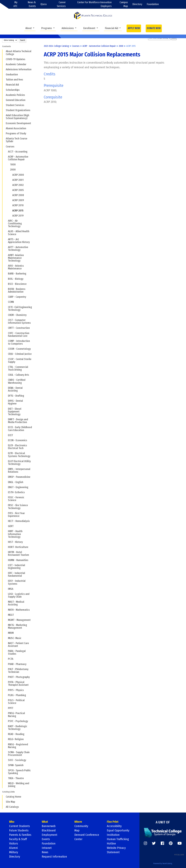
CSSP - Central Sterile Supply (20, 361)
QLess (44, 4)
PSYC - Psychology (18, 721)
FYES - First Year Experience (16, 515)
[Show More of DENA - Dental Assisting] (6, 388)
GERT (11, 526)
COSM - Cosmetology (19, 349)
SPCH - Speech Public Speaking (19, 772)
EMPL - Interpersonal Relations (19, 471)
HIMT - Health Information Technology (15, 534)
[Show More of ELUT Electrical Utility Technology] (6, 461)
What (45, 822)
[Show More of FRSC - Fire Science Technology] (6, 505)
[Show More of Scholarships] (4, 90)
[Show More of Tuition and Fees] (4, 80)
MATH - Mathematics (19, 610)
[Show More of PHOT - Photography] (6, 677)
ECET (10, 435)
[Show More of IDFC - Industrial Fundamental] (6, 573)
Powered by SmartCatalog (163, 863)
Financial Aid (112, 28)
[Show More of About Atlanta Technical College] (4, 51)
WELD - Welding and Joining (19, 785)
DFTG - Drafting (16, 396)
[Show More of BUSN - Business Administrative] (6, 289)
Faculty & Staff (18, 839)
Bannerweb (49, 826)
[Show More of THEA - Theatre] (6, 778)
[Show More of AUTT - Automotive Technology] (6, 247)
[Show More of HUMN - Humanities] (6, 560)
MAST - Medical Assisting (16, 603)
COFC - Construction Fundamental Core (19, 335)
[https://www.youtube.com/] (180, 843)
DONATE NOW (154, 28)
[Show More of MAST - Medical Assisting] (6, 602)
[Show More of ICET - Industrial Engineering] (6, 565)
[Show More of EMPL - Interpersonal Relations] (6, 469)
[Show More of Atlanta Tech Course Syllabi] (4, 139)
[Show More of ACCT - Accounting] (6, 152)
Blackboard (49, 830)
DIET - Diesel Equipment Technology (15, 412)
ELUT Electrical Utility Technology (19, 463)
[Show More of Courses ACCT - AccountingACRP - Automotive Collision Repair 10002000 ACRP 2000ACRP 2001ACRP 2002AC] (4, 146)
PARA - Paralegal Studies (17, 652)
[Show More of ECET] (6, 435)
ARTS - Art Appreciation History (19, 241)
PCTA (11, 659)
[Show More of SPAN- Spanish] (6, 765)
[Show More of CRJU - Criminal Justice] (6, 354)
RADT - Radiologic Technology (18, 728)
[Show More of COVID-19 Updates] (4, 59)
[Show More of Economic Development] (4, 123)
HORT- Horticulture (18, 547)
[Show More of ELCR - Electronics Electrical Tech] (6, 445)
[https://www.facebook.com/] (162, 843)
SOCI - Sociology (17, 760)
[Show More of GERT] (6, 526)
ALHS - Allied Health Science (19, 233)
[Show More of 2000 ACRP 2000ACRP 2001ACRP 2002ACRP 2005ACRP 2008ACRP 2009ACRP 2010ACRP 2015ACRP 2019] (8, 170)
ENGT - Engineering (18, 487)
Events (46, 839)
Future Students (19, 830)
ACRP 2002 (18, 185)
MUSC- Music (15, 638)
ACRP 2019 (18, 216)
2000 (13, 170)
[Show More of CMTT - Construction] (6, 328)
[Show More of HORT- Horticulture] (6, 547)
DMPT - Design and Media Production (18, 421)
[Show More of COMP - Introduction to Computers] (6, 341)
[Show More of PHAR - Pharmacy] (6, 664)
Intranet (47, 848)
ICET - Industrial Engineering (17, 567)
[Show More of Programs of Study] (4, 133)
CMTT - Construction (19, 328)
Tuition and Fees (14, 80)
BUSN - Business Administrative (17, 290)
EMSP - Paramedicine (19, 477)
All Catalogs (12, 807)
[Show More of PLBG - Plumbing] (6, 695)
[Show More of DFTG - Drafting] (6, 396)
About (29, 28)
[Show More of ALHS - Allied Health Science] (6, 231)
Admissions (68, 28)
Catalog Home (13, 797)
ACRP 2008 (18, 195)
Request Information (54, 857)
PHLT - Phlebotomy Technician (18, 671)
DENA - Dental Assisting (15, 389)
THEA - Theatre (16, 778)
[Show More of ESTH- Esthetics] (6, 492)
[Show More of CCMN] (6, 302)
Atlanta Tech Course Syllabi (17, 140)
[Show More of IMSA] (6, 589)
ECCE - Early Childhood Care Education (20, 429)
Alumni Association (16, 128)
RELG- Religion (16, 739)
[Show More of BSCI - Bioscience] (6, 284)
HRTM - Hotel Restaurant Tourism (18, 554)
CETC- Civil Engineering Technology (20, 309)
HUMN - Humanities (18, 560)
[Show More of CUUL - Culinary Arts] (6, 375)
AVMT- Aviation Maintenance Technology (16, 258)
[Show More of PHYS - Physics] (6, 690)
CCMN (11, 302)
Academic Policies (15, 95)
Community (81, 826)
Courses (10, 147)
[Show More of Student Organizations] (4, 110)
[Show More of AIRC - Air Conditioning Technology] (6, 221)
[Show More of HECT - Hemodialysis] (6, 521)
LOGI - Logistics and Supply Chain (19, 595)
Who (12, 822)
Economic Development (18, 123)
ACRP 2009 (18, 200)
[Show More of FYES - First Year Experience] (6, 513)
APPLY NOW (134, 28)
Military (14, 852)
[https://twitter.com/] (154, 843)
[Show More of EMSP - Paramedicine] (6, 477)
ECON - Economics (18, 440)
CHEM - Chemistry (17, 315)
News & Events (32, 4)
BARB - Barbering (17, 274)
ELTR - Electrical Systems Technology (19, 455)
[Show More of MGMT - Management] (6, 620)
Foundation (153, 4)
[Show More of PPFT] (6, 708)
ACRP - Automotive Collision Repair (18, 158)
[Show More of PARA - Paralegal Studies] (6, 651)
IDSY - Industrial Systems (17, 582)
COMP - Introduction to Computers (19, 342)
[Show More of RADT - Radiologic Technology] (6, 726)
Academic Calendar (16, 64)
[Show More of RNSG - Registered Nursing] (6, 744)
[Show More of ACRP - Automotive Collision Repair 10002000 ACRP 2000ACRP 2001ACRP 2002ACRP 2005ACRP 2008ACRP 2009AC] (6, 157)
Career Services (61, 4)
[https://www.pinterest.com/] (171, 843)
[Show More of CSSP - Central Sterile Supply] (6, 359)
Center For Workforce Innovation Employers (94, 4)
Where (78, 822)
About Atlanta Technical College (19, 53)
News (45, 852)
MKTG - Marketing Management (17, 626)
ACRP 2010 (18, 205)
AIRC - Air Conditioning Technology (15, 224)
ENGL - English (16, 482)
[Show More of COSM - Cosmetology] (6, 349)
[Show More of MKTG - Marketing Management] (6, 625)
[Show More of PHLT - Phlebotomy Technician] (6, 669)
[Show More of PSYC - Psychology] (6, 721)
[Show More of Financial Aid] (4, 85)
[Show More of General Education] (4, 100)
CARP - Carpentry (17, 297)
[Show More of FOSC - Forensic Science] (6, 497)
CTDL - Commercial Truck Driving (18, 368)
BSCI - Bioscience (17, 284)
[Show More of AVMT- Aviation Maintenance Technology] (6, 255)
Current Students (19, 826)
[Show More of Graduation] (4, 74)
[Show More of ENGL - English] (6, 482)
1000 (13, 165)
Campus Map (124, 4)
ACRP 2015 (18, 211)
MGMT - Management (19, 620)
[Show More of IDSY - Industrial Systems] (6, 581)
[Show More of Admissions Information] (4, 69)
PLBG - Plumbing (17, 695)
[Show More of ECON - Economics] (6, 440)
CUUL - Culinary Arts (18, 375)
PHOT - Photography (19, 677)
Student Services (15, 105)
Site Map (10, 802)
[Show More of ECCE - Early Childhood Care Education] (6, 427)
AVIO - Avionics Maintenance (16, 267)
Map (77, 830)
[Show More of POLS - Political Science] (6, 700)
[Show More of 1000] (8, 165)
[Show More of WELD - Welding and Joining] (6, 783)
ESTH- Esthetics (16, 492)
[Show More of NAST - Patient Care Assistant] (6, 643)
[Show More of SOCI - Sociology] (6, 760)
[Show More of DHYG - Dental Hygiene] (6, 401)
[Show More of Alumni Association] (4, 128)
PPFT (11, 708)
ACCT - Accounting (18, 152)
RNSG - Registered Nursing (18, 746)
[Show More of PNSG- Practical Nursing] (6, 713)
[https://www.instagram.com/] (145, 843)
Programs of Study (16, 134)
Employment (50, 835)
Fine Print (113, 822)
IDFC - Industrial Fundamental (17, 575)
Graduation (12, 75)
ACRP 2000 (18, 175)
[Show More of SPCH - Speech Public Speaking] (6, 770)
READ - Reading (16, 734)
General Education (16, 100)
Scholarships (13, 90)
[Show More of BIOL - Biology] (6, 279)
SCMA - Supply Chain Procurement (19, 754)
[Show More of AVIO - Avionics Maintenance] (6, 266)
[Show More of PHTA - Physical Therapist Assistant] (6, 682)
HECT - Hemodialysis (19, 521)
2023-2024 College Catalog (56, 46)
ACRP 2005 (18, 190)
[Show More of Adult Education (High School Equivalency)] (4, 115)
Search (23, 40)
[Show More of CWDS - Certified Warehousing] (6, 380)
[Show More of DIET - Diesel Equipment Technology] (6, 409)
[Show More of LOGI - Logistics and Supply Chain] (6, 594)
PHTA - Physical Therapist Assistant (18, 684)
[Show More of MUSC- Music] (6, 638)
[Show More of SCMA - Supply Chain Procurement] (6, 752)
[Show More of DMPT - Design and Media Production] (6, 419)
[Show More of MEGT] (6, 615)
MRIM (11, 633)
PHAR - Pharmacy (17, 664)
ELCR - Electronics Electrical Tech (17, 447)
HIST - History (15, 542)
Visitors (14, 843)
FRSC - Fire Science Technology (18, 507)
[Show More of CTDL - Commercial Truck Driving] (6, 367)
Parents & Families (20, 835)
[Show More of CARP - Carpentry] (6, 297)
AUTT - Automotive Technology (18, 249)
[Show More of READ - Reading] (6, 734)
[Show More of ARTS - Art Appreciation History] (6, 239)
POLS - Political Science (16, 702)
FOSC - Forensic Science (16, 499)
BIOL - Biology (16, 279)
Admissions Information (19, 69)
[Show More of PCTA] (6, 659)
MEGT (11, 615)
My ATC (15, 4)
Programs (47, 28)
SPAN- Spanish (16, 765)
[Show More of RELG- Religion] (6, 739)
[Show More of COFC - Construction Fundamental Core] (6, 333)
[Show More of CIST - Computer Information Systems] (6, 320)
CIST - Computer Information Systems (19, 322)
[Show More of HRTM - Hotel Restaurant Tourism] (6, 552)
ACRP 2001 (18, 180)
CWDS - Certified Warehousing (17, 381)
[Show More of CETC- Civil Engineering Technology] (6, 307)
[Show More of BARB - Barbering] (6, 274)
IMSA (11, 589)
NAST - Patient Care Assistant (18, 645)
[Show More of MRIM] (6, 633)
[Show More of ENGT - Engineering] (6, 487)
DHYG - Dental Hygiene (15, 402)
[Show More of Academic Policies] (4, 95)
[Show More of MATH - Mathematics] (6, 610)
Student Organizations (18, 110)
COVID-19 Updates (16, 59)
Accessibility (114, 826)
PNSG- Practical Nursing (16, 715)
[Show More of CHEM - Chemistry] (6, 315)
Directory (137, 4)
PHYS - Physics (16, 690)
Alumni (13, 848)
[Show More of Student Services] (4, 105)
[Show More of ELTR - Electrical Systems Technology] (6, 453)
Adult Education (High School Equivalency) (17, 117)
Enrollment (90, 28)
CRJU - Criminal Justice (20, 354)
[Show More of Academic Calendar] (4, 64)
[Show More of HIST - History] (6, 542)
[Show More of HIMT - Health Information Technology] (6, 531)
